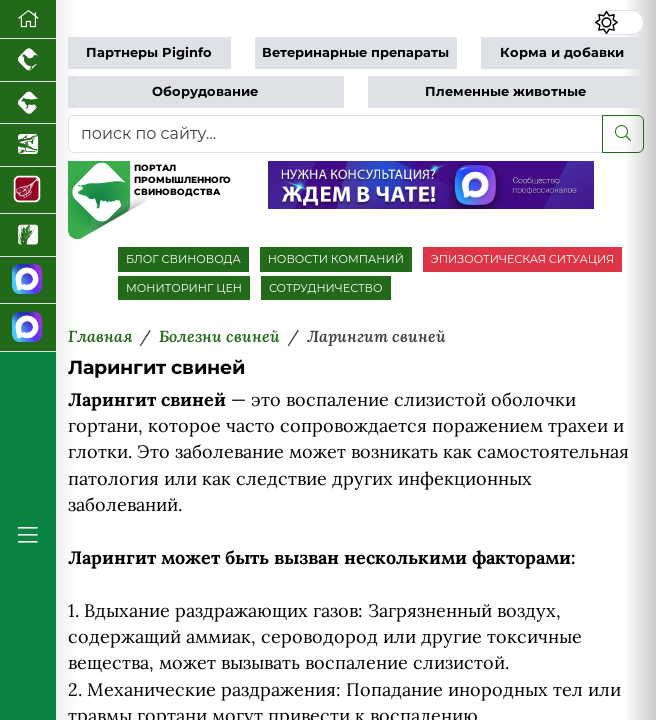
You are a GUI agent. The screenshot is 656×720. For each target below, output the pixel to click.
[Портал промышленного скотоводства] (28, 103)
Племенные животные (505, 91)
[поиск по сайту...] (335, 134)
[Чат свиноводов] (28, 328)
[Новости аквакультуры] (28, 145)
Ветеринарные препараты (355, 52)
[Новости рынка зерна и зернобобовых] (28, 235)
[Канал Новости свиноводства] (28, 281)
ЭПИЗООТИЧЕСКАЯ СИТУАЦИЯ (522, 259)
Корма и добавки (562, 52)
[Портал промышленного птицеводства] (28, 60)
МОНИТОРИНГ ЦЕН (184, 288)
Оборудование (205, 91)
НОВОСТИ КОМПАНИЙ (336, 259)
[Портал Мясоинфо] (28, 191)
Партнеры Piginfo (149, 52)
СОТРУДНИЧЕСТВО (326, 288)
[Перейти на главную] (28, 19)
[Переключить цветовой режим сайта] (618, 22)
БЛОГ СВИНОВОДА (183, 259)
